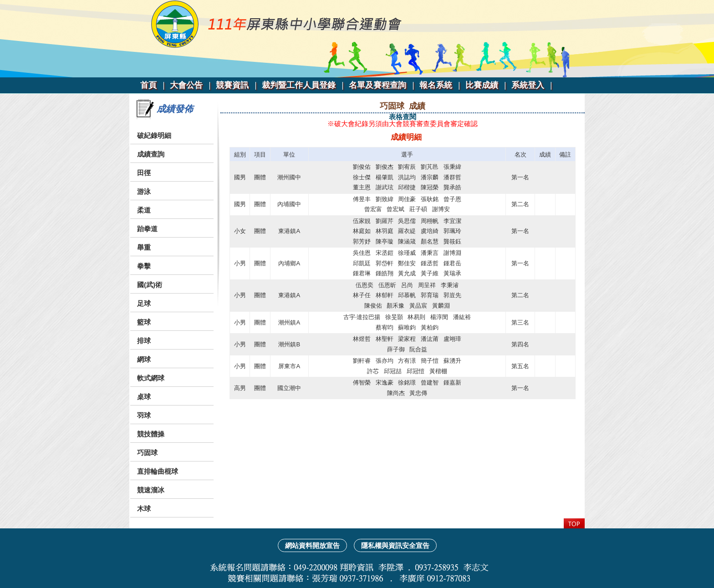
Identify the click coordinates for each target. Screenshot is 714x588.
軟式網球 (151, 378)
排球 (144, 341)
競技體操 (151, 434)
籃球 (144, 322)
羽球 (144, 415)
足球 (144, 303)
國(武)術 (150, 285)
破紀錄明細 (154, 135)
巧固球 (147, 453)
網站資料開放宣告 (312, 545)
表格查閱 (403, 117)
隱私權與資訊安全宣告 (395, 545)
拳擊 (144, 266)
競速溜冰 (151, 490)
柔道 (144, 210)
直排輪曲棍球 (158, 471)
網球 (144, 359)
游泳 (144, 191)
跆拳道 (147, 229)
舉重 (144, 247)
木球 (144, 509)
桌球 (144, 397)
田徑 (144, 173)
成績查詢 (151, 154)
